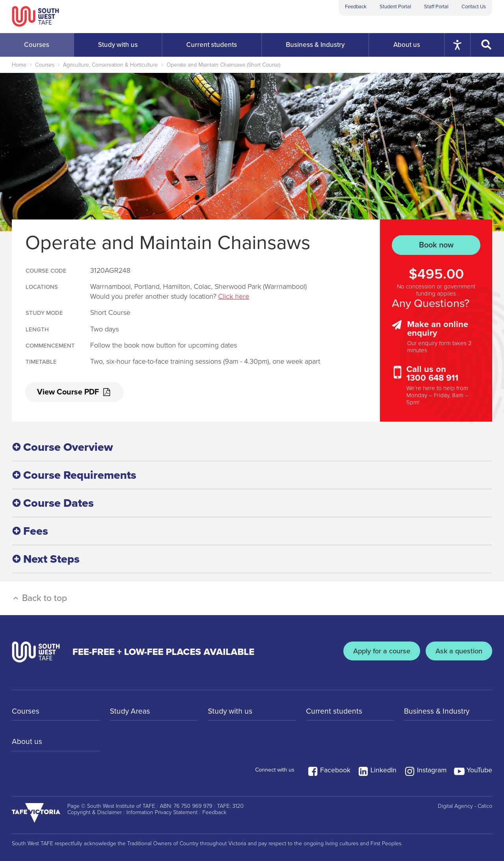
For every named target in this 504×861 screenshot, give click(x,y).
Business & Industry (438, 710)
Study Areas (131, 710)
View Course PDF (75, 392)
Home (19, 65)
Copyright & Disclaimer (94, 811)
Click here (234, 296)
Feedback (356, 7)
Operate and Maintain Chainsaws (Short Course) (223, 65)
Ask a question (458, 651)
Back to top (39, 597)
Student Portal (395, 7)
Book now (436, 245)
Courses (45, 65)
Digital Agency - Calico (465, 804)
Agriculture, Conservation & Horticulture (110, 65)
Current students (335, 710)
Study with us (231, 710)
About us (27, 741)
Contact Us (474, 7)
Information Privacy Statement (162, 811)
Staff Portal (436, 7)
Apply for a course (377, 651)
